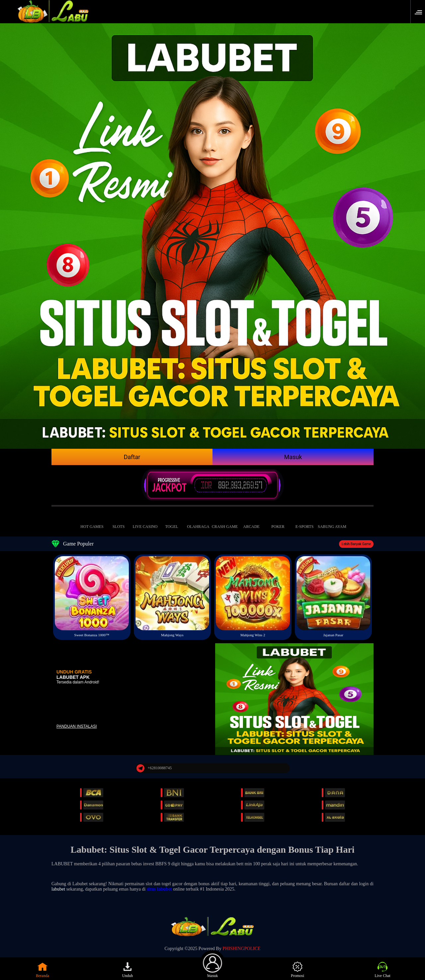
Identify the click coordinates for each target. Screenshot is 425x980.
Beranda (42, 970)
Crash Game (225, 521)
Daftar (132, 457)
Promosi (297, 970)
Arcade (251, 521)
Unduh (128, 970)
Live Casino (145, 521)
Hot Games (92, 521)
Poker (278, 521)
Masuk (293, 457)
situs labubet (159, 889)
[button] (420, 12)
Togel (172, 521)
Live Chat (382, 970)
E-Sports (304, 521)
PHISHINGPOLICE (241, 949)
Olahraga (198, 521)
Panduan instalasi (77, 726)
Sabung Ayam (332, 521)
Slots (119, 521)
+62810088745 (154, 768)
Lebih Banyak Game (356, 544)
